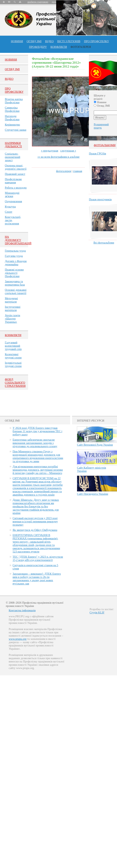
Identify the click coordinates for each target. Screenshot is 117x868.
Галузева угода (14, 256)
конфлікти (59, 47)
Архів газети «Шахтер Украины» (12, 319)
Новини (17, 41)
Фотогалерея (81, 47)
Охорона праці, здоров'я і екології (16, 167)
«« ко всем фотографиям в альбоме (58, 157)
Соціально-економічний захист (12, 157)
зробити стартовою (38, 2)
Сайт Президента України (92, 494)
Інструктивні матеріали (13, 308)
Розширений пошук (101, 126)
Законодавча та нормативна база (15, 283)
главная (78, 171)
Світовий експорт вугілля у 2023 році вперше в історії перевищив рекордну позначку (35, 521)
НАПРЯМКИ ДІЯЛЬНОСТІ (13, 145)
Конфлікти (13, 335)
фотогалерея (63, 171)
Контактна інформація (22, 610)
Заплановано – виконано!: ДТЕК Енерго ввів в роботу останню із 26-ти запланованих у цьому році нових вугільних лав (37, 579)
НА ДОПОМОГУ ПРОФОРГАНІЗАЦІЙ (18, 240)
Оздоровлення (13, 201)
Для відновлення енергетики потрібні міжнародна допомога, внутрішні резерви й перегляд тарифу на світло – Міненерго (38, 470)
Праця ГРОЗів (97, 154)
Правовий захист (15, 174)
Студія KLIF (97, 612)
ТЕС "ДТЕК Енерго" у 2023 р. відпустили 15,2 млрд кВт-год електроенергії (38, 558)
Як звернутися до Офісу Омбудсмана (35, 530)
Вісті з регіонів (69, 41)
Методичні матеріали (11, 300)
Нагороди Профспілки (12, 118)
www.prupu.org (18, 639)
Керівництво (12, 125)
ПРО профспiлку (96, 41)
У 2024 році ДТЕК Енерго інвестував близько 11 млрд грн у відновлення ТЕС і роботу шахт (37, 431)
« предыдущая (49, 151)
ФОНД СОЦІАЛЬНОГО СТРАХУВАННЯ (15, 383)
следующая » (68, 151)
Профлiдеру (38, 47)
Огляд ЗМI (12, 69)
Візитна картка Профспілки (14, 101)
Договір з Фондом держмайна (16, 263)
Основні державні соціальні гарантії (16, 291)
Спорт (9, 212)
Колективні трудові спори (13, 356)
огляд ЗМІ (34, 41)
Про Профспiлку (14, 90)
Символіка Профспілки (12, 109)
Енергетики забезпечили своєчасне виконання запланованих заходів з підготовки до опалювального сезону (35, 443)
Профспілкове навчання (13, 181)
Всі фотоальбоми (104, 243)
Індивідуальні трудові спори (13, 364)
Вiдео (9, 79)
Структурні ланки (16, 130)
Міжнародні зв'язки (12, 194)
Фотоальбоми (105, 145)
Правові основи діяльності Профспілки (14, 273)
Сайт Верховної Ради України (95, 445)
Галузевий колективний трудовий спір (13, 346)
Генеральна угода (15, 251)
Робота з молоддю (16, 188)
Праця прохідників (100, 199)
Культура (10, 207)
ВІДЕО (49, 41)
